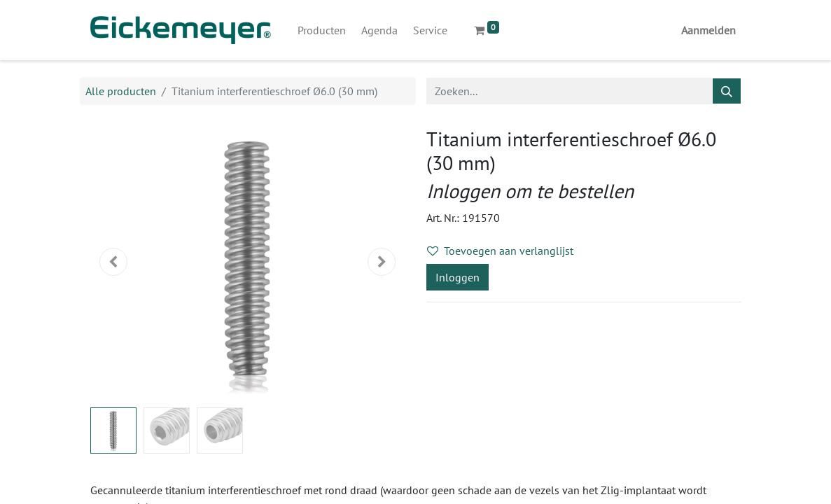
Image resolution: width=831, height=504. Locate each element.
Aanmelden (708, 30)
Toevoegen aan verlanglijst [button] (500, 251)
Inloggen (458, 277)
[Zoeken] (727, 91)
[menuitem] (322, 30)
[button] (114, 262)
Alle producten (121, 91)
